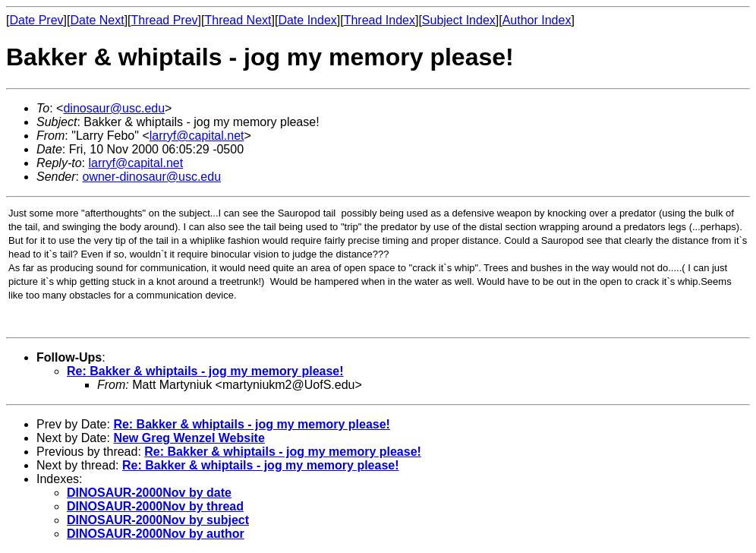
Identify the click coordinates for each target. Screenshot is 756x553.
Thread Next (238, 20)
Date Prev (36, 20)
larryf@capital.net (197, 136)
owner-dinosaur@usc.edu (151, 177)
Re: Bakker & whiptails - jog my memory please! (205, 371)
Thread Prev (165, 20)
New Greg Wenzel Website (189, 438)
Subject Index (459, 20)
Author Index (537, 20)
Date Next (97, 20)
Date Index (307, 20)
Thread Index (380, 20)
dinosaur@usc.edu (114, 108)
